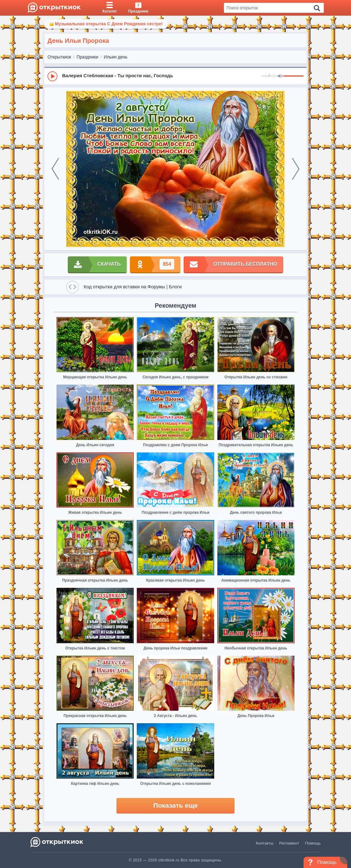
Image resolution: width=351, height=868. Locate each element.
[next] (296, 169)
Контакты (264, 843)
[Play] (52, 76)
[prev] (55, 169)
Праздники (87, 57)
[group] (175, 76)
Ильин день (116, 57)
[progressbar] (293, 76)
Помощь (313, 843)
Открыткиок (59, 57)
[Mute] (280, 76)
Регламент (289, 843)
